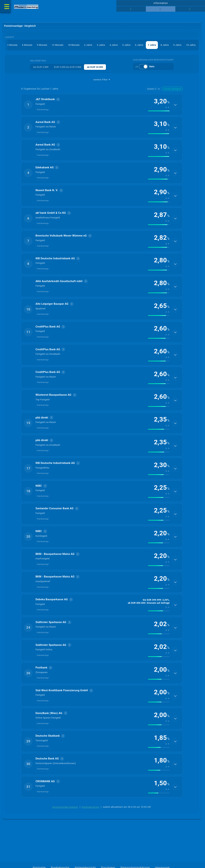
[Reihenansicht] (131, 9)
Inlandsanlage (43, 110)
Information (161, 3)
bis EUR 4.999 (41, 67)
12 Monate (57, 45)
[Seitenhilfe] (190, 9)
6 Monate (27, 45)
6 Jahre (139, 45)
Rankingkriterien (91, 816)
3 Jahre (101, 45)
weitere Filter (102, 80)
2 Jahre (88, 45)
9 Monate (42, 45)
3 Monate (12, 45)
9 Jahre (177, 45)
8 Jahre (165, 45)
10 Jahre (191, 45)
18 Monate (73, 45)
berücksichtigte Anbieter (65, 816)
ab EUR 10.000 (95, 67)
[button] (102, 105)
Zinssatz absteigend (172, 89)
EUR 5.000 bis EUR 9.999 (68, 67)
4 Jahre (113, 45)
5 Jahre (126, 45)
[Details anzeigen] (175, 105)
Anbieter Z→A (153, 89)
